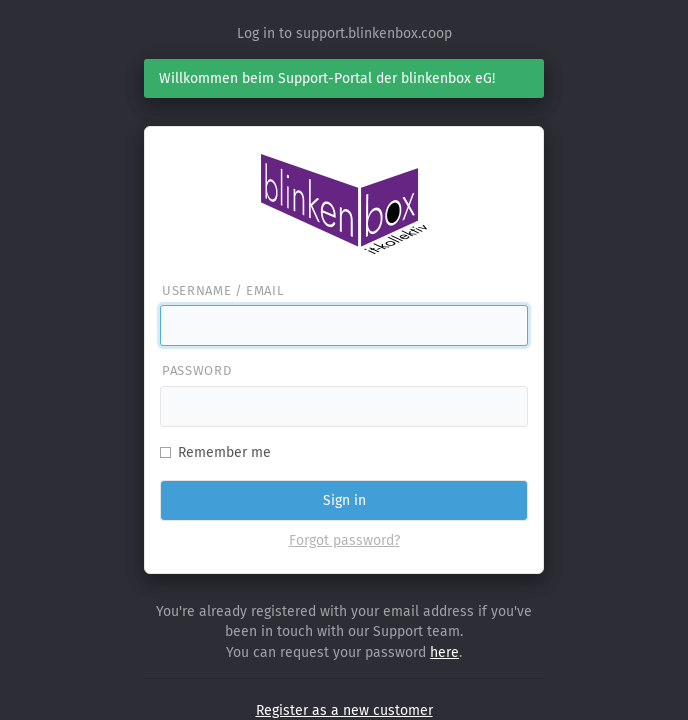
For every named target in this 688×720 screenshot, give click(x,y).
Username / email (222, 290)
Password (196, 370)
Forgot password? (344, 540)
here (444, 652)
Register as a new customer (344, 710)
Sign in (344, 500)
